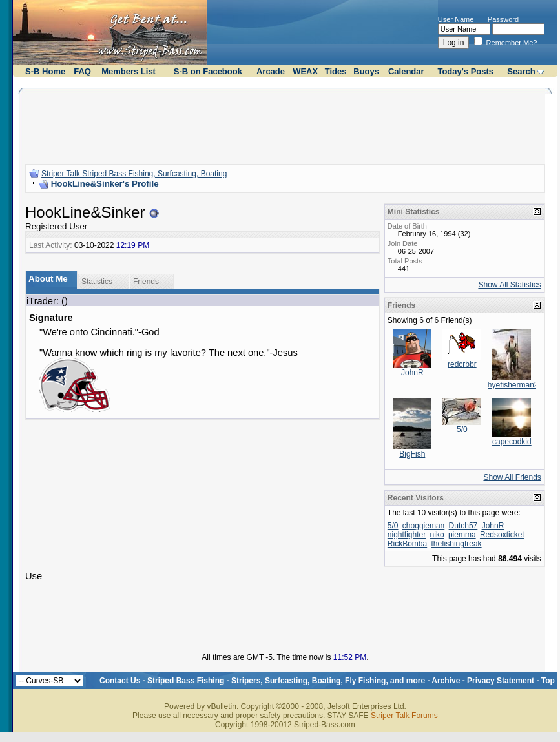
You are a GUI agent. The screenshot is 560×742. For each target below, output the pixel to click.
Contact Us (120, 681)
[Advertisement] (285, 125)
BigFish (412, 454)
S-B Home (45, 71)
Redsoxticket (502, 535)
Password (503, 19)
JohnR (412, 373)
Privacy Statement (501, 681)
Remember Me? (506, 43)
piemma (462, 535)
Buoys (366, 71)
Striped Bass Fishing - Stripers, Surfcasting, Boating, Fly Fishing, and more (286, 681)
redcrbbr (462, 364)
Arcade (271, 71)
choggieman (423, 526)
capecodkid (512, 442)
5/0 (462, 429)
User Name (456, 19)
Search (521, 71)
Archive (446, 681)
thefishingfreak (457, 544)
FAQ (82, 71)
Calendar (406, 71)
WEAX (305, 71)
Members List (129, 71)
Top (548, 681)
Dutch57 (463, 526)
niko (437, 535)
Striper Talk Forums (404, 716)
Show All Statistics (509, 285)
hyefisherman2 (513, 385)
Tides (336, 71)
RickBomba (407, 544)
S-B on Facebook (208, 71)
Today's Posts (465, 71)
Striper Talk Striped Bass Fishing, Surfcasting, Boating (134, 174)
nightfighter (407, 535)
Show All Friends (512, 477)
